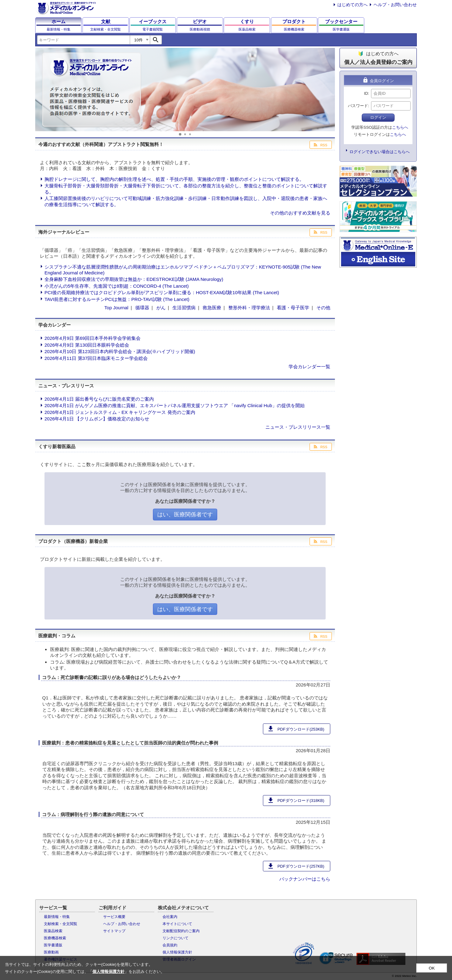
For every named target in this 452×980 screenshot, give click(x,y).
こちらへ (400, 127)
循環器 (142, 308)
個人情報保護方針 (177, 952)
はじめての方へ (353, 5)
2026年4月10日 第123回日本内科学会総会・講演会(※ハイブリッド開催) (120, 351)
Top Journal (116, 308)
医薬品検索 (53, 931)
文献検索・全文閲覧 (61, 924)
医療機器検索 (55, 938)
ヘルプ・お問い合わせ (395, 5)
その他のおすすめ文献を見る (300, 213)
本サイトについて (177, 924)
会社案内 (170, 917)
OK (432, 968)
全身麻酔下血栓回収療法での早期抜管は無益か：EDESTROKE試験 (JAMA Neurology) (134, 279)
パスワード (358, 106)
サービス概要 (114, 917)
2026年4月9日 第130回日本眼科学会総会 (87, 345)
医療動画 (51, 952)
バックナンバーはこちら (305, 879)
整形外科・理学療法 (249, 308)
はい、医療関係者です (185, 515)
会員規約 (170, 945)
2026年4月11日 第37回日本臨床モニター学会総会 (96, 358)
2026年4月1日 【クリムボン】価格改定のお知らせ (97, 419)
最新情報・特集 (57, 917)
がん (161, 308)
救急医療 (212, 308)
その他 (323, 308)
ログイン (378, 117)
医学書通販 (53, 945)
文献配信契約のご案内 (181, 931)
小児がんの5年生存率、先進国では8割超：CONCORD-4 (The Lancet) (117, 286)
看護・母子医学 (293, 308)
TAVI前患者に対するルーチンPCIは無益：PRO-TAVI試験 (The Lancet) (117, 299)
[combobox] (83, 40)
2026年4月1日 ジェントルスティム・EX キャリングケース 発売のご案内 (120, 412)
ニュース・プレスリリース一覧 (298, 427)
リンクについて (175, 938)
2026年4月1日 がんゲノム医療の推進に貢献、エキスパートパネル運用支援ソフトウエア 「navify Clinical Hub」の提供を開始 (175, 405)
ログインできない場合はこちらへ (380, 152)
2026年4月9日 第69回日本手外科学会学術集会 (93, 338)
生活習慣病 (184, 308)
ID (366, 93)
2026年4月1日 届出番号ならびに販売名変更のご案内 (99, 399)
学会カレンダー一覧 (309, 367)
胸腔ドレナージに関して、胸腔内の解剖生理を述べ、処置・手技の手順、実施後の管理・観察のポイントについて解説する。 (174, 179)
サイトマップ (114, 931)
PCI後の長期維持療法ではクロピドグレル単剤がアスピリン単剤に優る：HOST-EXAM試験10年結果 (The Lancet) (162, 292)
